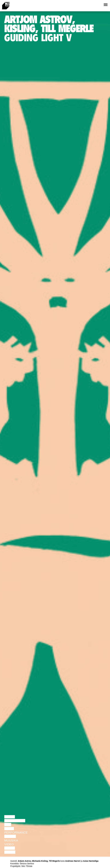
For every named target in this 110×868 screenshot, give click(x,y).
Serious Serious (27, 864)
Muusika (11, 840)
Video (9, 844)
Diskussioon (15, 821)
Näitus (10, 852)
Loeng (10, 817)
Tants (9, 829)
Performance (16, 832)
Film (8, 825)
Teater (10, 836)
